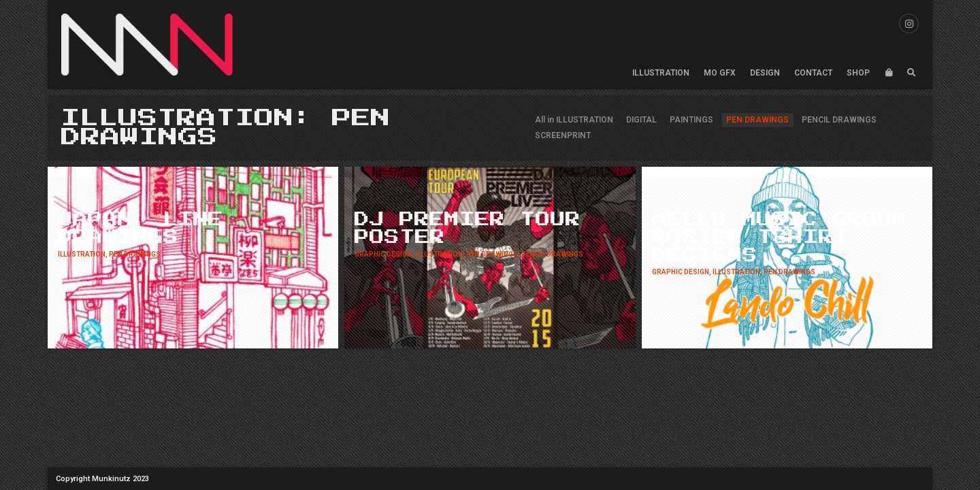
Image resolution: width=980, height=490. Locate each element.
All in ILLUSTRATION (574, 120)
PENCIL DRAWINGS (839, 120)
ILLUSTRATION (661, 73)
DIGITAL (641, 120)
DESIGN (765, 73)
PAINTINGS (691, 120)
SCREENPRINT (563, 135)
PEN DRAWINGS (757, 120)
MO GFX (720, 73)
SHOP (858, 73)
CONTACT (813, 73)
